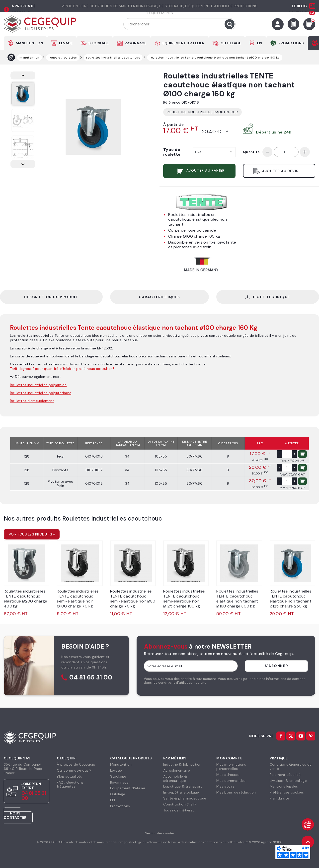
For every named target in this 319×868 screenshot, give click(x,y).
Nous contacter (15, 815)
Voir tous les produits (31, 534)
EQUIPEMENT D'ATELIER (184, 43)
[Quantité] (286, 152)
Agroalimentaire (177, 770)
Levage (116, 770)
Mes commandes (231, 781)
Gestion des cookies (159, 833)
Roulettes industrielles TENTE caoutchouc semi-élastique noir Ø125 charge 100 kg (184, 599)
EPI (260, 43)
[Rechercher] (179, 24)
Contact (298, 13)
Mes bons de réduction (236, 792)
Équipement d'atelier (128, 788)
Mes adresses (228, 775)
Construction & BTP (180, 804)
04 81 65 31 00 (91, 678)
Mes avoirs (225, 786)
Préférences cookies (287, 792)
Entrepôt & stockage (181, 792)
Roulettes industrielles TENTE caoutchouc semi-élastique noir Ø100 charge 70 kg (78, 599)
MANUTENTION (29, 43)
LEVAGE (66, 43)
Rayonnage (119, 782)
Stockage (118, 776)
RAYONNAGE (135, 43)
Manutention (121, 764)
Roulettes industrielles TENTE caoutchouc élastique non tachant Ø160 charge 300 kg (237, 599)
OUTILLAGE (231, 43)
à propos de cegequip (24, 9)
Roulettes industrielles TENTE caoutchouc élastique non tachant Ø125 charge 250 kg (291, 599)
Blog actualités (69, 776)
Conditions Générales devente (291, 767)
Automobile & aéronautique (175, 778)
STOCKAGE (99, 43)
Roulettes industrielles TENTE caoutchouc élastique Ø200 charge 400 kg (25, 599)
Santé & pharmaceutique (185, 798)
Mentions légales (284, 786)
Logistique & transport (183, 786)
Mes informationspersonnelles (231, 767)
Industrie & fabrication (182, 764)
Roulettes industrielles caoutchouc (202, 112)
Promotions (120, 806)
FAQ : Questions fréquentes (70, 784)
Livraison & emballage (288, 781)
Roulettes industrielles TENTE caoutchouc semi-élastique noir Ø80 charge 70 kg (133, 599)
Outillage (118, 794)
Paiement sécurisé (285, 775)
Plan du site (279, 798)
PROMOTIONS (291, 43)
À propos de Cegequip (76, 764)
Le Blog (299, 6)
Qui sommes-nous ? (74, 770)
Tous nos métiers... (179, 810)
